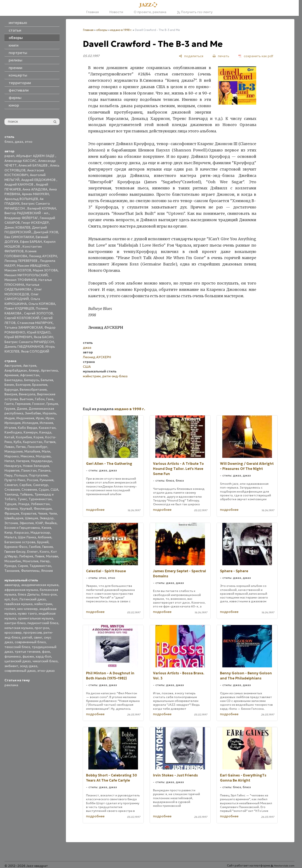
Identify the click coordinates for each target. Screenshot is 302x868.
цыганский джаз (18, 661)
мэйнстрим (43, 604)
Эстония (11, 523)
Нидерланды (41, 461)
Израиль (49, 413)
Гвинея (47, 547)
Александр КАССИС (20, 161)
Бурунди (11, 390)
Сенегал (11, 485)
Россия (32, 480)
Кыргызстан (33, 442)
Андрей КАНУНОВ (19, 184)
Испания (46, 423)
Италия (10, 428)
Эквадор (47, 518)
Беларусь (32, 380)
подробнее (95, 510)
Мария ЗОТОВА (45, 270)
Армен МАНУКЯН (35, 194)
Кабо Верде (27, 428)
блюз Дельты (29, 594)
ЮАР (39, 523)
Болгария (23, 385)
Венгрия (11, 394)
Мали (46, 451)
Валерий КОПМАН (42, 208)
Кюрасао (22, 533)
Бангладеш (13, 380)
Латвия (50, 442)
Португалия (38, 475)
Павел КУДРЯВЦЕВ (19, 308)
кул (7, 599)
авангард (12, 585)
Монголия (31, 561)
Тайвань (26, 494)
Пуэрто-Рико (15, 480)
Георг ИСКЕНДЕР (35, 223)
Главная (93, 12)
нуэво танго (27, 613)
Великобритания (33, 390)
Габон (40, 399)
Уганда (24, 504)
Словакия (12, 490)
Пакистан (29, 470)
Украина (11, 509)
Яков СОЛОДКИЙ (35, 351)
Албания (45, 537)
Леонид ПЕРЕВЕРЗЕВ (21, 261)
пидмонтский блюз (43, 623)
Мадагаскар (40, 533)
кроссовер (13, 633)
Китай (9, 437)
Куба (17, 442)
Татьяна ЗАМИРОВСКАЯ (24, 327)
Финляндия (43, 509)
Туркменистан (40, 499)
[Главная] (149, 5)
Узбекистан (40, 504)
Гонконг (38, 404)
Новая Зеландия (36, 466)
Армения (11, 375)
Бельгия (47, 380)
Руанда (10, 566)
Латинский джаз (33, 599)
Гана (50, 399)
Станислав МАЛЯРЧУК (35, 323)
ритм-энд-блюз (115, 376)
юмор (14, 105)
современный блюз (30, 642)
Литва (21, 447)
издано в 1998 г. (121, 30)
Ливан (9, 447)
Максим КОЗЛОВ (18, 270)
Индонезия (25, 418)
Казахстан (47, 428)
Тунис (22, 499)
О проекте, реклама (150, 12)
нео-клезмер (27, 609)
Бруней (43, 542)
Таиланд (11, 494)
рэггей (27, 637)
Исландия (30, 423)
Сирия (23, 566)
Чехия (43, 513)
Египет (33, 552)
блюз (9, 142)
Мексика (27, 456)
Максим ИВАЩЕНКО (33, 266)
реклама (11, 685)
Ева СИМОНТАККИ (19, 237)
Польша (21, 475)
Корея (38, 437)
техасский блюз (17, 647)
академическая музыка (40, 585)
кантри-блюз (15, 623)
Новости (116, 12)
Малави (52, 556)
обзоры (102, 30)
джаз (19, 142)
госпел (10, 609)
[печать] (221, 56)
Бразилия (40, 385)
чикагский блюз (45, 661)
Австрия (30, 366)
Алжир (34, 370)
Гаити (9, 404)
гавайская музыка (19, 604)
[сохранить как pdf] (256, 56)
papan (9, 156)
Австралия (13, 366)
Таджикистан (40, 566)
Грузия (10, 409)
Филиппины (30, 571)
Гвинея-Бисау (15, 552)
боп (15, 599)
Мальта (10, 537)
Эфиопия (27, 523)
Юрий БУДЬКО (39, 332)
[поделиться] (191, 56)
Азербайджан (16, 370)
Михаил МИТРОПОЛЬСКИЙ (26, 275)
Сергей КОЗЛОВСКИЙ (22, 318)
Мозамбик (13, 561)
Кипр (8, 533)
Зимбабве (33, 413)
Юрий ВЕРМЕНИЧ (18, 337)
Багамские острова (20, 542)
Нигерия (23, 461)
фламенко (13, 656)
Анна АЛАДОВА (35, 189)
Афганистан (30, 375)
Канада (45, 432)
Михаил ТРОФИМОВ (21, 280)
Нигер (45, 561)
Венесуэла (27, 394)
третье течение (27, 652)
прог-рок (42, 628)
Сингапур (41, 485)
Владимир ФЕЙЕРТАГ (21, 218)
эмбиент (11, 666)
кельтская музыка (19, 628)
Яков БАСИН (43, 337)
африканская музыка (21, 590)
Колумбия (24, 437)
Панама (44, 470)
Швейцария (14, 518)
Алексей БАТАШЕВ (33, 165)
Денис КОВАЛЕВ (17, 227)
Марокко (12, 456)
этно (29, 142)
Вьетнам (26, 399)
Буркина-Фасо (16, 547)
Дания (22, 409)
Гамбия (35, 547)
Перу (8, 475)
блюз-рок (49, 594)
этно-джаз (46, 671)
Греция (52, 404)
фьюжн (28, 656)
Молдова (43, 456)
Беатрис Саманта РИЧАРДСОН (29, 342)
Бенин (9, 385)
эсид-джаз (29, 666)
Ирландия (13, 423)
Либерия (26, 556)
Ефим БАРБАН (31, 242)
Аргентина (49, 370)
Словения (29, 490)
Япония (47, 571)
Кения (46, 528)
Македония (14, 451)
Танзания (12, 571)
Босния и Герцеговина (22, 528)
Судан (44, 490)
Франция (12, 513)
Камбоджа (13, 432)
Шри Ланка (27, 537)
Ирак (40, 418)
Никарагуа (13, 466)
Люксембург (37, 447)
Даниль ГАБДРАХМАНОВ (24, 347)
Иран (50, 418)
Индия (10, 418)
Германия (23, 404)
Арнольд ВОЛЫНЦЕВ (21, 199)
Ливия (40, 556)
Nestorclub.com (284, 866)
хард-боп (43, 656)
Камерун (31, 432)
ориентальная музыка (35, 618)
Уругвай (26, 509)
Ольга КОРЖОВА (42, 304)
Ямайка (51, 523)
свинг (38, 637)
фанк (46, 652)
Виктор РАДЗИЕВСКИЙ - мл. (27, 213)
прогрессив (33, 633)
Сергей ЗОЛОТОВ (38, 313)
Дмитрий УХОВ (46, 232)
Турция (10, 504)
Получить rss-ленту (195, 12)
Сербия (25, 485)
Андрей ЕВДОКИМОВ (39, 180)
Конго (44, 552)
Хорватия (29, 513)
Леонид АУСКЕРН (43, 256)
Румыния (47, 480)
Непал (9, 461)
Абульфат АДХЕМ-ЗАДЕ (36, 156)
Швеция (31, 518)
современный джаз (20, 671)
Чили (53, 513)
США (54, 490)
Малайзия (32, 451)
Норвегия (12, 470)
